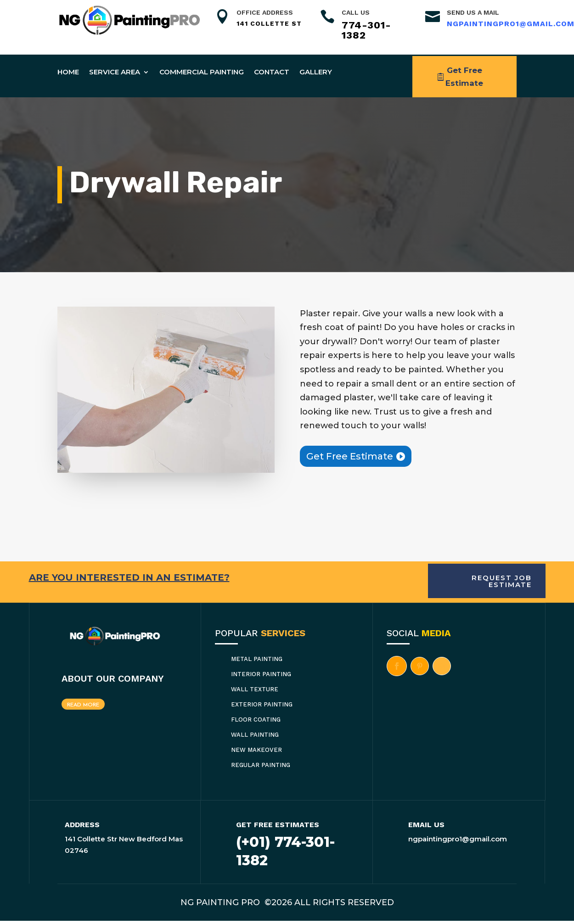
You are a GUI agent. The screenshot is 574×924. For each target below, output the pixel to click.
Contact (272, 72)
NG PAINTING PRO (221, 906)
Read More (83, 709)
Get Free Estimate (464, 78)
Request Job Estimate (502, 585)
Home (68, 72)
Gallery (316, 72)
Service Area (115, 72)
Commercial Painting (202, 72)
